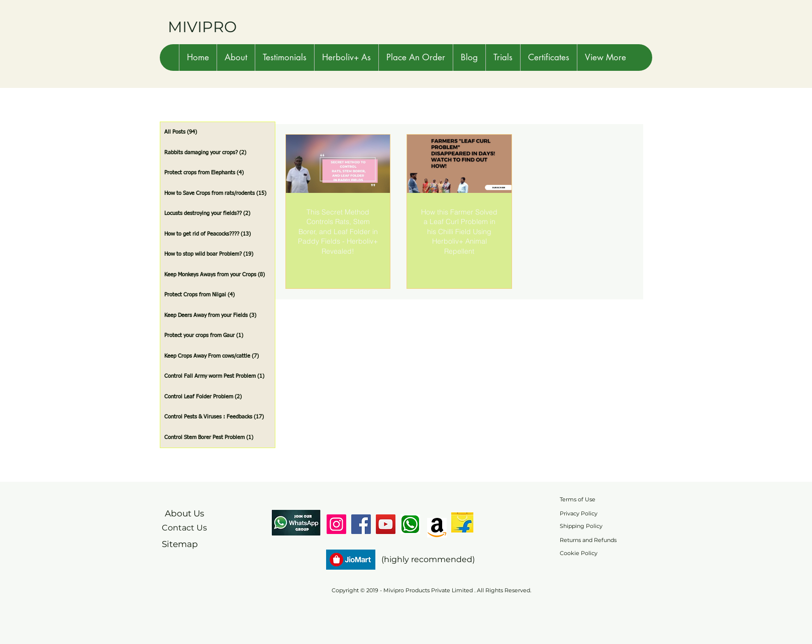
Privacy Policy (579, 513)
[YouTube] (386, 524)
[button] (236, 58)
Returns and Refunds (588, 540)
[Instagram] (336, 524)
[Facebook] (361, 524)
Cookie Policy (579, 553)
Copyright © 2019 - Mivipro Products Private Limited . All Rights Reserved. (431, 590)
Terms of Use (578, 499)
